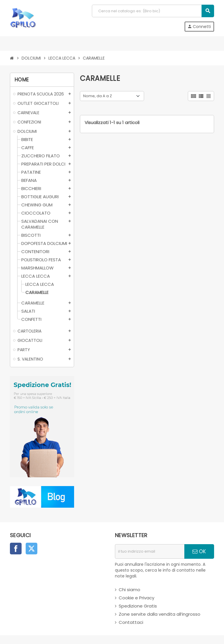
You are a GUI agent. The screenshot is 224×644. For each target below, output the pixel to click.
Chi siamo (129, 590)
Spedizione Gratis (138, 606)
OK (199, 551)
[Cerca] (153, 11)
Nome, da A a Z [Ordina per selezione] (98, 96)
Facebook (16, 549)
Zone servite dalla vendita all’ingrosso (160, 614)
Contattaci (131, 622)
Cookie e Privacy (136, 598)
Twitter (32, 549)
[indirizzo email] (150, 551)
